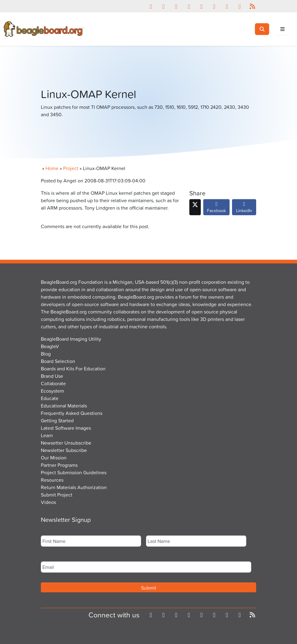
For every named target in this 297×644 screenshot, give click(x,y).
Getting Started (57, 420)
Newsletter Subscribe (64, 450)
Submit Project (57, 495)
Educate (50, 398)
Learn (47, 435)
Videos (48, 502)
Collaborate (53, 383)
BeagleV (50, 346)
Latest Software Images (66, 428)
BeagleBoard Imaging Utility (71, 339)
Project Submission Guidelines (74, 472)
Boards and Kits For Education (73, 369)
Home (52, 168)
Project (71, 168)
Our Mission (54, 458)
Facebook (216, 209)
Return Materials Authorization (74, 487)
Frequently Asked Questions (72, 413)
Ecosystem (52, 391)
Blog (46, 354)
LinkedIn (244, 209)
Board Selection (58, 361)
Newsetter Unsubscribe (66, 443)
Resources (52, 480)
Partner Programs (59, 465)
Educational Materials (64, 406)
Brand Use (52, 376)
